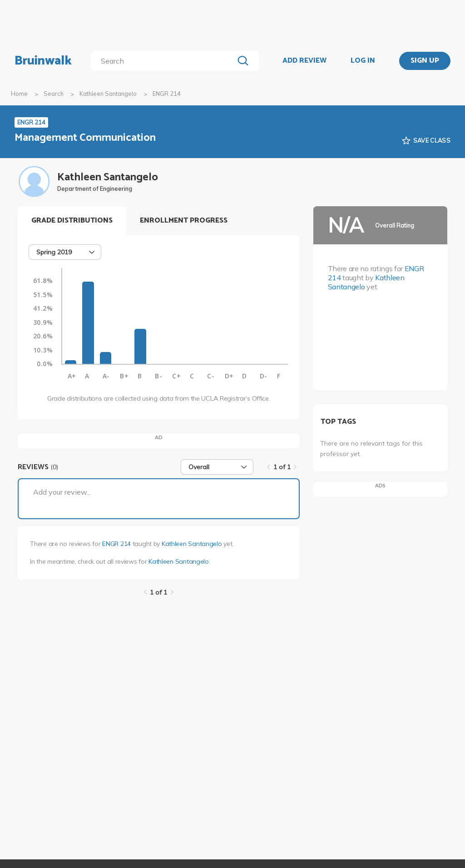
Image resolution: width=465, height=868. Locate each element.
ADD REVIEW (304, 61)
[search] (164, 61)
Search (54, 94)
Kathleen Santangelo (108, 94)
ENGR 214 (116, 544)
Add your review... (62, 492)
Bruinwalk (43, 61)
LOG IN (363, 61)
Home (19, 94)
